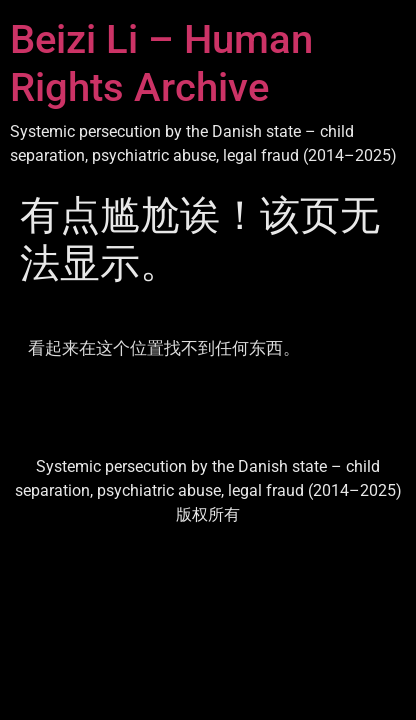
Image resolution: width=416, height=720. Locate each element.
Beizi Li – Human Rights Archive (161, 63)
